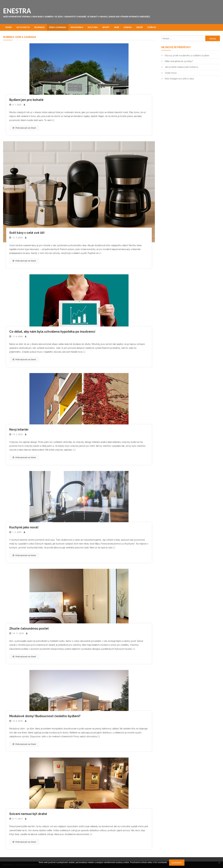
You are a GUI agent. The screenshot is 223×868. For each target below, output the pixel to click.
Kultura (93, 27)
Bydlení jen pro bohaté (26, 100)
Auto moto (23, 27)
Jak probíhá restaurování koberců (181, 67)
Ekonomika (77, 27)
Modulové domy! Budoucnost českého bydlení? (45, 716)
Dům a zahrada (58, 27)
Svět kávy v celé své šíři (27, 233)
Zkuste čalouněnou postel (29, 628)
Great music (171, 73)
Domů (9, 27)
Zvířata (152, 27)
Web (117, 27)
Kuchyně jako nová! (24, 527)
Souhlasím (177, 863)
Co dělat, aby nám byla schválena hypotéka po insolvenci (52, 332)
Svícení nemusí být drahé (28, 814)
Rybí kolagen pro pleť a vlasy (179, 79)
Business (39, 27)
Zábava (128, 27)
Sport (106, 27)
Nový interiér (19, 430)
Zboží (139, 27)
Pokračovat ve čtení (24, 128)
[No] (219, 863)
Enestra (17, 11)
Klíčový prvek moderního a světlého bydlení (187, 56)
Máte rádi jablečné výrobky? (179, 61)
